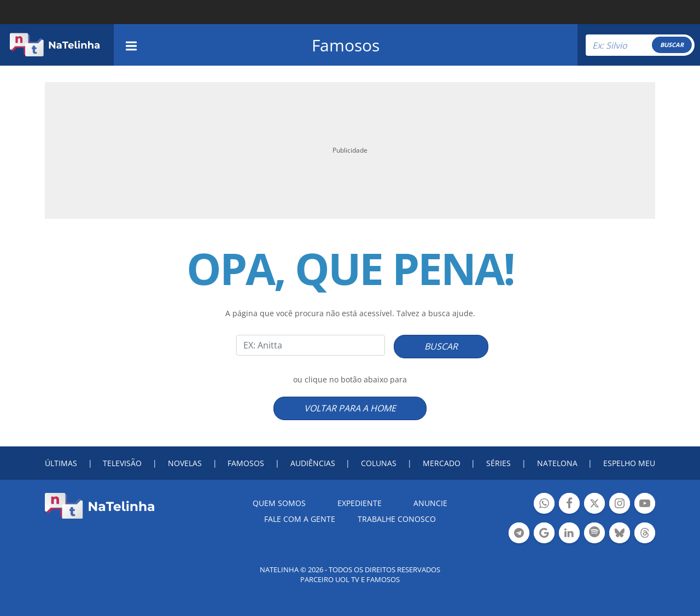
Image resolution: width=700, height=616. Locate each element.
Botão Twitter (594, 505)
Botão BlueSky (620, 534)
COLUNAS (379, 463)
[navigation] (131, 45)
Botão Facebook (569, 505)
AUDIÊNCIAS (313, 463)
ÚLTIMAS (61, 463)
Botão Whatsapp (544, 505)
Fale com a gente (300, 519)
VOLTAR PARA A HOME (350, 408)
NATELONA (557, 463)
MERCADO (442, 463)
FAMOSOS (246, 463)
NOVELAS (185, 463)
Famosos (346, 45)
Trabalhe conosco (397, 519)
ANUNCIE (430, 503)
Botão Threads (645, 534)
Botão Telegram (519, 534)
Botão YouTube (645, 505)
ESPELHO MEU (629, 463)
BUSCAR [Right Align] (672, 45)
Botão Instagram (620, 505)
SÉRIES (498, 463)
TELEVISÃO (122, 463)
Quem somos (279, 503)
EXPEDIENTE (360, 503)
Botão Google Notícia (544, 534)
